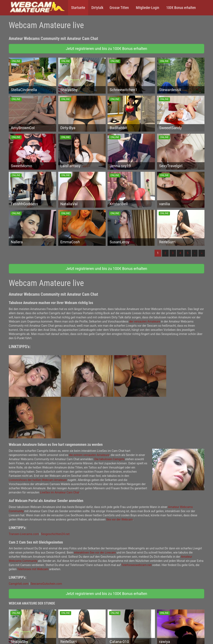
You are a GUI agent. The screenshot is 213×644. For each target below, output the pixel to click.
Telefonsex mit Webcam (33, 569)
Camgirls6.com (19, 584)
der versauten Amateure (145, 321)
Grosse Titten (119, 8)
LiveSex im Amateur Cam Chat (60, 492)
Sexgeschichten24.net (55, 534)
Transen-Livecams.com (24, 534)
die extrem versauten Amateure (89, 455)
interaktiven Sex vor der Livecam (95, 553)
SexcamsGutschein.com (46, 584)
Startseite (78, 8)
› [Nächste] (195, 253)
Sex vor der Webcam (120, 519)
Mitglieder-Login (147, 8)
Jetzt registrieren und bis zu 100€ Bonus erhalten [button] (107, 49)
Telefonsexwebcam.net (137, 565)
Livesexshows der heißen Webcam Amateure (38, 480)
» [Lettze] (202, 253)
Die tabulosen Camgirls (109, 459)
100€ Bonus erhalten (181, 8)
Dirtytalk (97, 8)
